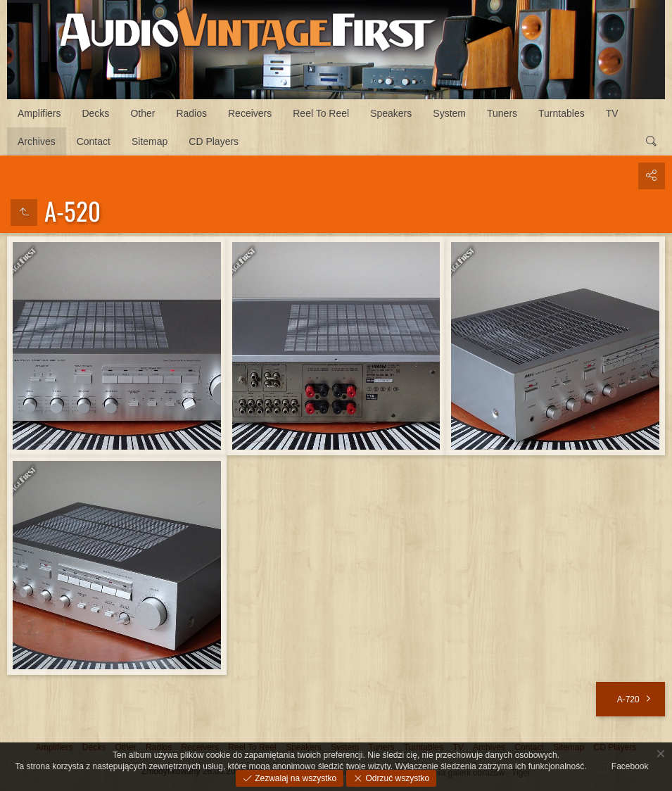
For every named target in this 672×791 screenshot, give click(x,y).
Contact (94, 141)
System (449, 113)
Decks (95, 113)
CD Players (214, 141)
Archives (37, 141)
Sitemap (150, 141)
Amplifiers (39, 113)
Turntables (562, 113)
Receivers (250, 113)
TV (612, 113)
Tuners (502, 113)
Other (142, 113)
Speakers (391, 113)
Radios (191, 113)
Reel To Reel (321, 113)
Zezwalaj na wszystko (294, 778)
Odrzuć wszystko (396, 778)
